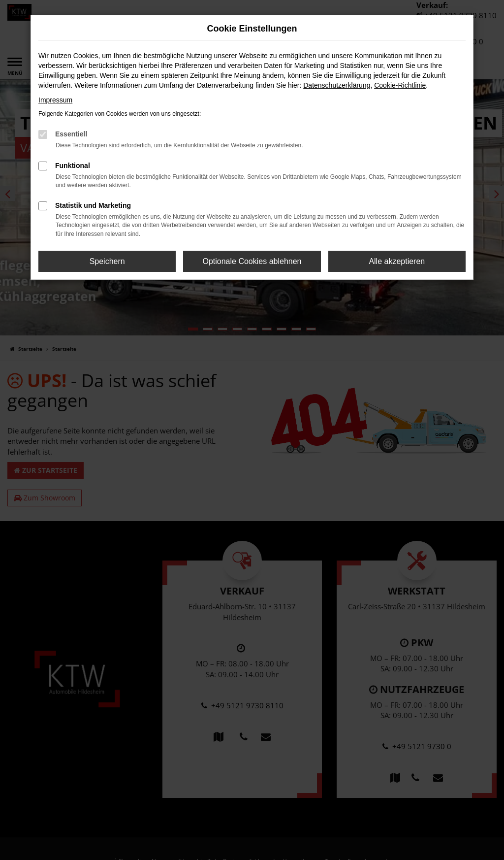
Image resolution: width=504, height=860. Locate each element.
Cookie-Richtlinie (400, 85)
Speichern (107, 261)
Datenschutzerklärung (337, 85)
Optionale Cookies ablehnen (252, 261)
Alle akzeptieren (397, 261)
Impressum (55, 100)
